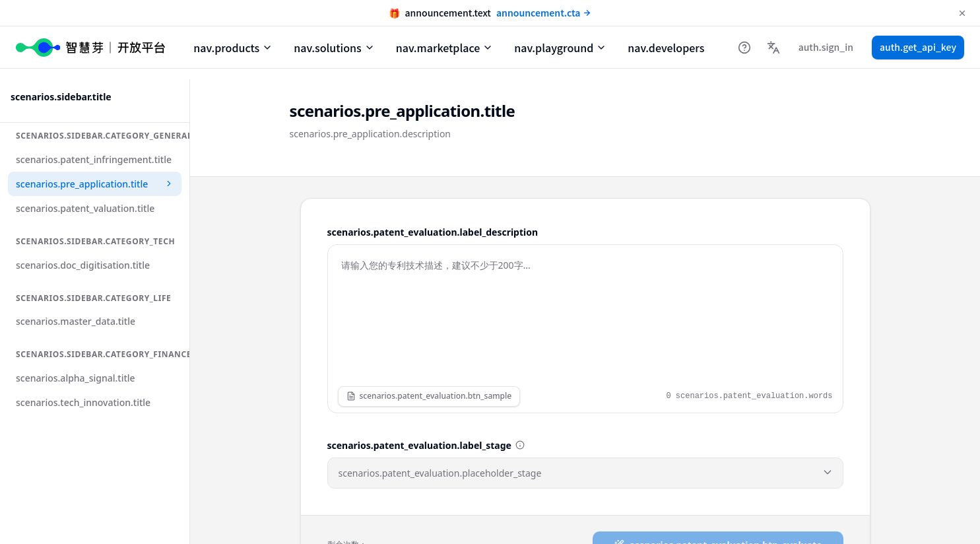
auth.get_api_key (918, 47)
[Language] (773, 48)
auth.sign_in (826, 47)
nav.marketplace (444, 48)
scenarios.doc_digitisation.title (83, 265)
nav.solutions (334, 48)
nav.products (233, 48)
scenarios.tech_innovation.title (83, 402)
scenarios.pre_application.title (95, 184)
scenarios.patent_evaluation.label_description (433, 232)
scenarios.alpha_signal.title (76, 378)
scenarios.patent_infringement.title (94, 159)
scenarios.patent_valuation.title (85, 208)
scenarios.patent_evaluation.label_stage (419, 445)
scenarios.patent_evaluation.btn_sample (429, 396)
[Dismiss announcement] (962, 13)
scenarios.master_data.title (76, 321)
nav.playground (560, 48)
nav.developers (666, 48)
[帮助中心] (744, 48)
